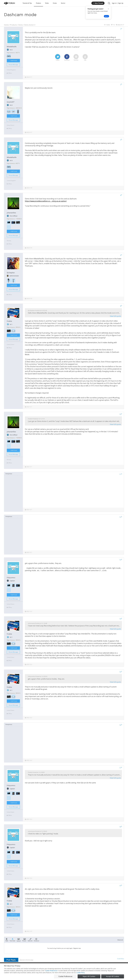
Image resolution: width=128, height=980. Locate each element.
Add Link (30, 940)
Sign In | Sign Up (118, 3)
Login (71, 948)
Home (6, 25)
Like (85, 57)
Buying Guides (108, 967)
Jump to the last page (27, 960)
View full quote (115, 316)
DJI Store (99, 967)
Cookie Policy (80, 978)
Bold (7, 940)
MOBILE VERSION (82, 967)
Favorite (76, 57)
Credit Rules (121, 959)
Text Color (12, 940)
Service (63, 3)
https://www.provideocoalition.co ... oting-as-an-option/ (46, 201)
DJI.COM (92, 967)
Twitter (58, 57)
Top (123, 967)
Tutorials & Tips (27, 3)
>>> (9, 227)
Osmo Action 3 (30, 25)
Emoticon (36, 940)
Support (117, 967)
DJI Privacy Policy (33, 967)
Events (55, 3)
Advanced (120, 940)
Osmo (21, 25)
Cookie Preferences (46, 967)
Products (38, 3)
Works (47, 3)
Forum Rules (56, 967)
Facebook (67, 57)
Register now (77, 948)
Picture (24, 940)
